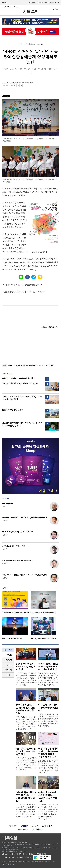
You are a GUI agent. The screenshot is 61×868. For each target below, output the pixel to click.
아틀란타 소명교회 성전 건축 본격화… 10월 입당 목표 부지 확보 (48, 797)
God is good (8, 503)
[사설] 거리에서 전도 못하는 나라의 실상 (18, 378)
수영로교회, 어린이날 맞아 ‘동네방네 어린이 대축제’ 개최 (31, 366)
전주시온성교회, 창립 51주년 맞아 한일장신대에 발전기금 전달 (25, 709)
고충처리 (20, 857)
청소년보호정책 (9, 857)
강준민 (5, 563)
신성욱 (5, 535)
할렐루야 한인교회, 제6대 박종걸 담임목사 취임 (26, 667)
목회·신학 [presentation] (8, 670)
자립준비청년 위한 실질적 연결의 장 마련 (16, 613)
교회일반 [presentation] (8, 655)
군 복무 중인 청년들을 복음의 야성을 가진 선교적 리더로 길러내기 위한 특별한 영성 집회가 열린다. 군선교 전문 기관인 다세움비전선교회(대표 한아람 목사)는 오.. (26, 764)
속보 (5, 366)
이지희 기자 (13, 83)
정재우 (5, 520)
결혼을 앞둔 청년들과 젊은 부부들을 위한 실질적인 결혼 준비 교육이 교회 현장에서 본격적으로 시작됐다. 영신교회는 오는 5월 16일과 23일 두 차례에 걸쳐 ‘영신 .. (48, 767)
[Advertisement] (31, 347)
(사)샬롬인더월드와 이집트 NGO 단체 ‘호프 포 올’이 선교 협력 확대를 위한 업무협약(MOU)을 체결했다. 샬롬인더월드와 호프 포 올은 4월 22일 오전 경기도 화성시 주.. (48, 679)
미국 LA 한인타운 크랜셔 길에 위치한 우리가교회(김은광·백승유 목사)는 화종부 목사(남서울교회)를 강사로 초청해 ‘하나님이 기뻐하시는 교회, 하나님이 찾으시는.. (26, 811)
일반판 (41, 2)
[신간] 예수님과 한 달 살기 (13, 410)
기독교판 (33, 2)
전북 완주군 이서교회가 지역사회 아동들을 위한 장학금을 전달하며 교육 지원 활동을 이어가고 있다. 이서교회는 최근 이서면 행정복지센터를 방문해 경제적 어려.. (48, 720)
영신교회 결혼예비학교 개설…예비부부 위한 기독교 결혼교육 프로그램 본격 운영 (48, 753)
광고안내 (13, 854)
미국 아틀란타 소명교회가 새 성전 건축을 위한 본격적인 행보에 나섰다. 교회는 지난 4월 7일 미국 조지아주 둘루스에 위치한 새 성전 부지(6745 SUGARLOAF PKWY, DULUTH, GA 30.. (48, 812)
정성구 (5, 506)
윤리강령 (28, 857)
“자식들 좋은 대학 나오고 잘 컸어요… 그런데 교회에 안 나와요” (26, 797)
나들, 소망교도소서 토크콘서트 (12, 639)
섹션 (4, 3)
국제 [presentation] (8, 675)
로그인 (57, 2)
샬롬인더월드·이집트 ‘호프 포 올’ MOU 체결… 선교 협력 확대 (48, 667)
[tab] (8, 655)
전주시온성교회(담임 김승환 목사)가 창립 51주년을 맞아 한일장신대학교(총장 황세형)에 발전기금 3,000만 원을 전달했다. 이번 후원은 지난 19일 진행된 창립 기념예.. (26, 723)
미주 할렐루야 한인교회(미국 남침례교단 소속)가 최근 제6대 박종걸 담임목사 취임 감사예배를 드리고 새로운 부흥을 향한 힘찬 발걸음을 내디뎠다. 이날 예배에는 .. (26, 679)
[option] (16, 603)
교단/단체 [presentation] (8, 660)
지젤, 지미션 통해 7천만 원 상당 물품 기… (44, 613)
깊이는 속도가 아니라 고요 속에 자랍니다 (19, 561)
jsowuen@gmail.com (25, 83)
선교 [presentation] (8, 665)
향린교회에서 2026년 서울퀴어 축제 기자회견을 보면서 (25, 575)
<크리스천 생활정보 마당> (50, 327)
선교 (20, 44)
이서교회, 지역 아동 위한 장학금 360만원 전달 (48, 708)
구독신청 (51, 2)
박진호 (5, 549)
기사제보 (30, 854)
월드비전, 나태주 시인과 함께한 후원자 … (44, 639)
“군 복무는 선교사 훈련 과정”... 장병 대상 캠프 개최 (26, 751)
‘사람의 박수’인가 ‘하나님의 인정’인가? (18, 532)
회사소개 (5, 854)
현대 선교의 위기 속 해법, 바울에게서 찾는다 (20, 383)
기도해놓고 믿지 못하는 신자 (14, 546)
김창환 (5, 578)
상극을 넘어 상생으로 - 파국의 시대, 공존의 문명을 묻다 (25, 518)
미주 (46, 2)
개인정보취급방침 (41, 854)
